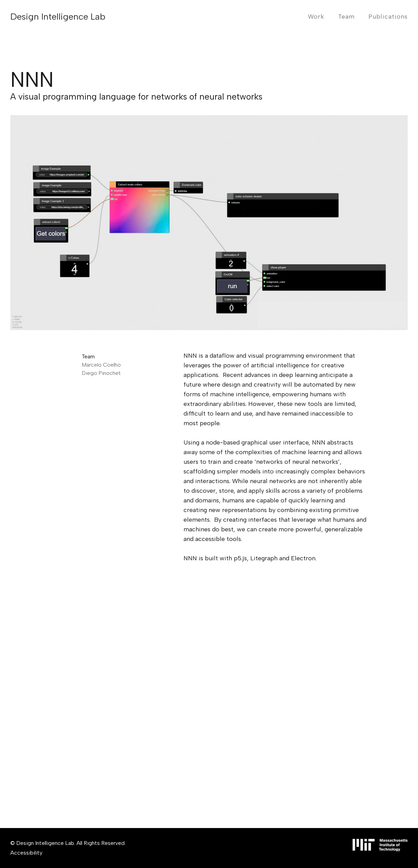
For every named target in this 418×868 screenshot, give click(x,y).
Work (316, 17)
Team (346, 17)
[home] (58, 17)
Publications (388, 17)
